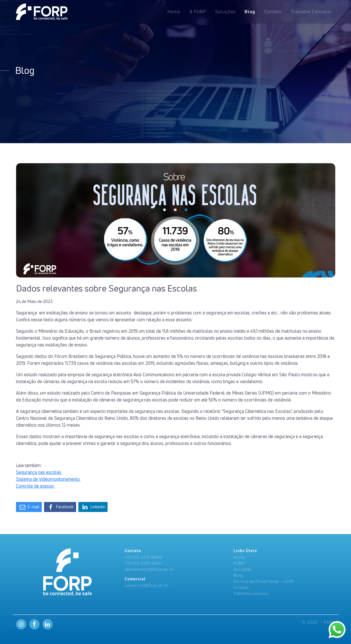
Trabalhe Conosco (311, 11)
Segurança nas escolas (39, 472)
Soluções (225, 11)
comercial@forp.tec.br (147, 585)
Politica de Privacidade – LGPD (264, 581)
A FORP (198, 11)
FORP (239, 563)
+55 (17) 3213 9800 (143, 557)
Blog (250, 11)
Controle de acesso (35, 486)
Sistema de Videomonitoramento (48, 479)
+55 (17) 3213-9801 (143, 563)
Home (174, 11)
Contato (273, 11)
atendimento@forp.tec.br (149, 569)
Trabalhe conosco (251, 593)
